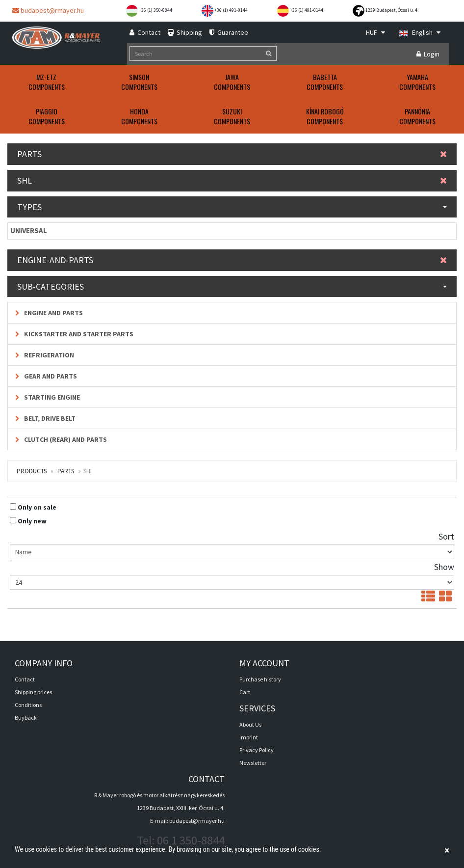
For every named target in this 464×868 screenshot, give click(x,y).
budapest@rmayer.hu (48, 10)
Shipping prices (33, 692)
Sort (446, 536)
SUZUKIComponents (232, 116)
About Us (250, 724)
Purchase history (260, 679)
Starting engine (48, 397)
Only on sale (37, 507)
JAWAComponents (232, 82)
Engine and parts (49, 313)
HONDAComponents (139, 116)
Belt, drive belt (45, 418)
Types (232, 207)
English (420, 32)
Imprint (249, 737)
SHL (232, 180)
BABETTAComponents (325, 82)
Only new (32, 521)
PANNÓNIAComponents (417, 116)
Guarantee (229, 32)
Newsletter (253, 763)
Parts (232, 154)
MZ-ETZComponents (47, 82)
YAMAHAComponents (417, 82)
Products (32, 471)
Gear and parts (46, 376)
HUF (375, 32)
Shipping (185, 32)
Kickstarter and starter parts (74, 334)
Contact (145, 32)
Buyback (26, 718)
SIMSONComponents (139, 82)
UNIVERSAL (29, 231)
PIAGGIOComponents (47, 116)
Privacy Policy (257, 750)
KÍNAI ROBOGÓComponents (325, 116)
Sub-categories (232, 286)
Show (444, 567)
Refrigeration (45, 355)
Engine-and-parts (232, 260)
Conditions (28, 705)
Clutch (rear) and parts (61, 439)
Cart (245, 692)
